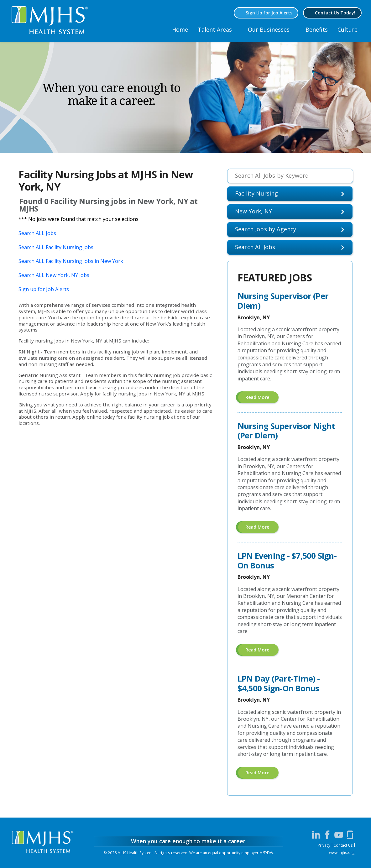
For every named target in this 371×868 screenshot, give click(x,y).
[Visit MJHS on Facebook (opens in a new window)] (327, 835)
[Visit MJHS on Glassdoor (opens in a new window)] (350, 835)
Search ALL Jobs (37, 233)
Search (255, 247)
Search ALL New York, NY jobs (54, 275)
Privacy (324, 845)
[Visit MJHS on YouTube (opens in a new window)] (339, 835)
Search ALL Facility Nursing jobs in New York (71, 261)
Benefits (317, 29)
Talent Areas (215, 29)
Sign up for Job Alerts (44, 289)
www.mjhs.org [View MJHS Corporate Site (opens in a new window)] (342, 852)
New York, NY (253, 211)
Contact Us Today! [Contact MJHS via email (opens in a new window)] (335, 13)
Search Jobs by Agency (266, 229)
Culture (347, 29)
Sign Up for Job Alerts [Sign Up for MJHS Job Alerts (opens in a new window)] (269, 13)
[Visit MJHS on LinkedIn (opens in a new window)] (316, 835)
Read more (262, 398)
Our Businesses (269, 29)
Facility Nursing (257, 193)
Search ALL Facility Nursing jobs (56, 247)
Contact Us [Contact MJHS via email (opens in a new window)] (343, 845)
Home (180, 29)
